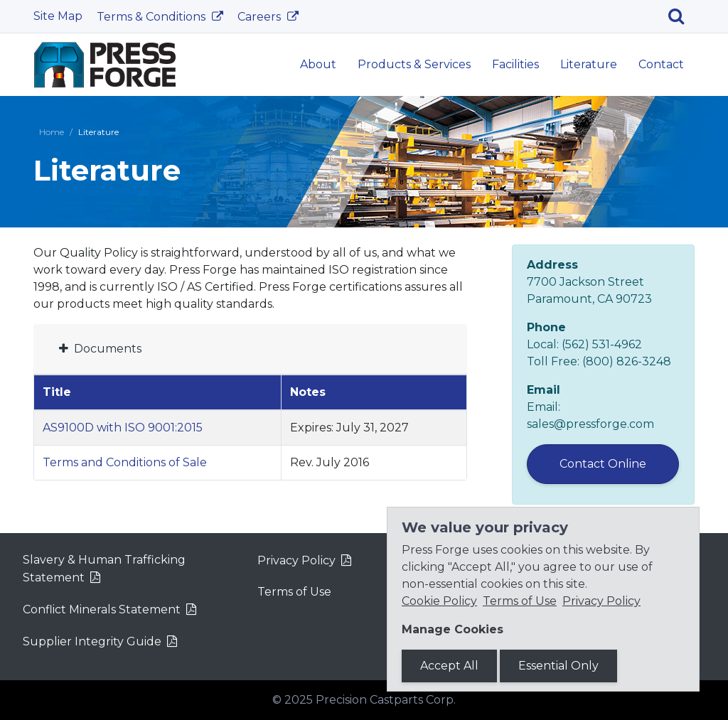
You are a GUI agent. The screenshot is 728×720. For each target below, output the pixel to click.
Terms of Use (294, 592)
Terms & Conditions (152, 17)
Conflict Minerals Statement (102, 609)
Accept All (449, 666)
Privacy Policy (296, 560)
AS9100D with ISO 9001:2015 (123, 428)
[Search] (681, 16)
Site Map (58, 16)
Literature (589, 64)
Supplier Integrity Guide (92, 641)
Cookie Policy (439, 601)
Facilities (515, 64)
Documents (100, 349)
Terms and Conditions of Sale (125, 462)
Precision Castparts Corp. (386, 700)
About (318, 64)
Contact (661, 64)
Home (52, 132)
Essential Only (558, 666)
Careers (261, 17)
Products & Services (414, 64)
